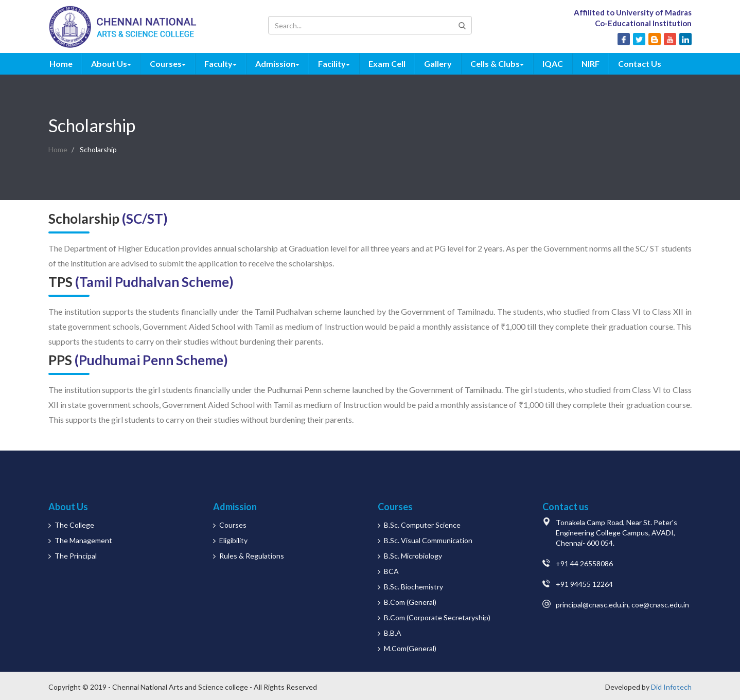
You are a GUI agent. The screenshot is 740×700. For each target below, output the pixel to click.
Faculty (221, 64)
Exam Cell (387, 64)
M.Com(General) (410, 648)
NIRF (591, 64)
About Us (111, 64)
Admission (277, 64)
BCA (391, 571)
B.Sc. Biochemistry (413, 587)
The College (74, 525)
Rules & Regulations (252, 556)
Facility (334, 64)
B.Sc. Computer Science (422, 525)
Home (61, 64)
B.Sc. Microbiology (413, 556)
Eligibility (233, 540)
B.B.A (393, 633)
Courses (168, 64)
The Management (83, 540)
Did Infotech (671, 687)
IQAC (553, 64)
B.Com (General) (410, 602)
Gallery (438, 64)
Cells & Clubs (497, 64)
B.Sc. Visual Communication (428, 540)
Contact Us (640, 64)
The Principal (76, 556)
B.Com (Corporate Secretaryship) (437, 617)
